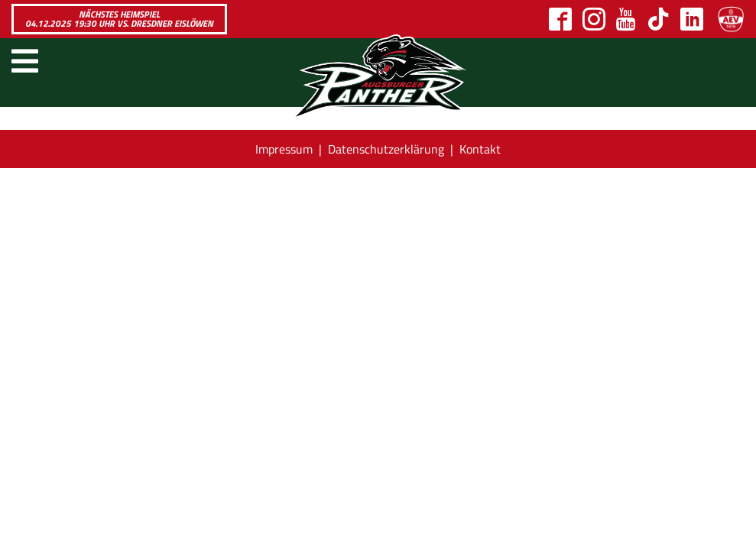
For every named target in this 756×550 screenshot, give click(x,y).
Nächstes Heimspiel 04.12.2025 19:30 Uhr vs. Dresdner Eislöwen (119, 19)
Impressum (284, 149)
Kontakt (480, 149)
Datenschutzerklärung (386, 149)
